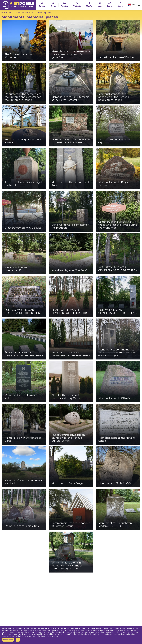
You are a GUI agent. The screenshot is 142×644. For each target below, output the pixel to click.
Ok (18, 640)
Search (121, 5)
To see (42, 5)
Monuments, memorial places (37, 12)
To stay (65, 5)
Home (4, 12)
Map (100, 5)
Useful (89, 5)
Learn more (8, 640)
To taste (77, 5)
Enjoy (53, 5)
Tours (110, 5)
